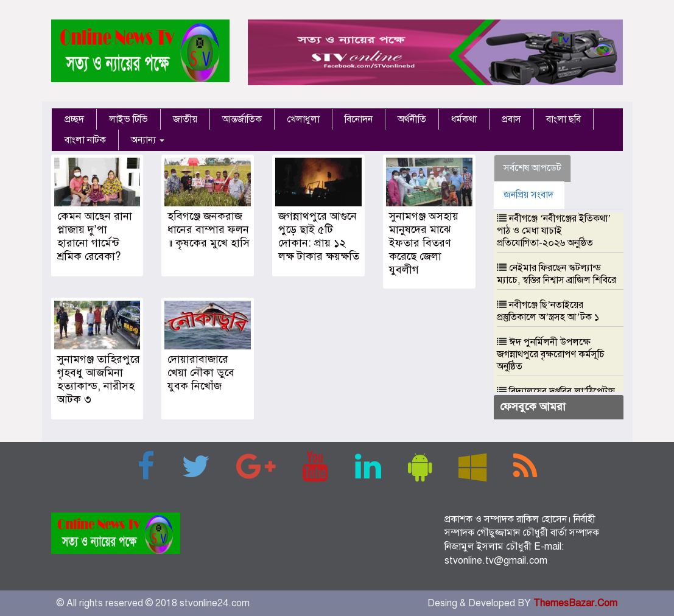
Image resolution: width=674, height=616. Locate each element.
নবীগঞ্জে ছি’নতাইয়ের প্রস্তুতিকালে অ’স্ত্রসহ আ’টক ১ (548, 311)
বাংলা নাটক (85, 140)
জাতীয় (185, 119)
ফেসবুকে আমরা (533, 407)
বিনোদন (359, 119)
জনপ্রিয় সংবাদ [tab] (528, 195)
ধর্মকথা (464, 119)
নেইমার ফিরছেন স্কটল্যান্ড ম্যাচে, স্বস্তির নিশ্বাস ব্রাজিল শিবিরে (556, 274)
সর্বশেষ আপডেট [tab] (532, 168)
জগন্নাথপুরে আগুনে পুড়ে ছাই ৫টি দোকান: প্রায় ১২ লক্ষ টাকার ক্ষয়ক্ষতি (319, 236)
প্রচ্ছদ (74, 119)
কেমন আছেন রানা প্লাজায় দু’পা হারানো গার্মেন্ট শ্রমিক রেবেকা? (95, 236)
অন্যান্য (148, 140)
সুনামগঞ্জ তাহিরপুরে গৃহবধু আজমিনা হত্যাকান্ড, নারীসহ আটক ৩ (99, 379)
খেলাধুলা (303, 119)
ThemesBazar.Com (575, 603)
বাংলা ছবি (563, 119)
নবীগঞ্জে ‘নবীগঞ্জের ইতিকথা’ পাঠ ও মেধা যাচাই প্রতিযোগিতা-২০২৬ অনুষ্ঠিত (554, 231)
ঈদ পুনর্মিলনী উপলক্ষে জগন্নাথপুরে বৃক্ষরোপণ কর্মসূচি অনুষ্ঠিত (551, 354)
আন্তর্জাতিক (242, 119)
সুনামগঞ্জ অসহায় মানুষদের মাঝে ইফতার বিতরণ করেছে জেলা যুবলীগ (424, 243)
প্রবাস (511, 119)
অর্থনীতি (412, 119)
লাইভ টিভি (128, 119)
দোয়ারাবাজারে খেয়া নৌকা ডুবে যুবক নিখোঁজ (201, 373)
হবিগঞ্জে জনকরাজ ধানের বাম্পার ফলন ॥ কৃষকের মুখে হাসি (209, 229)
